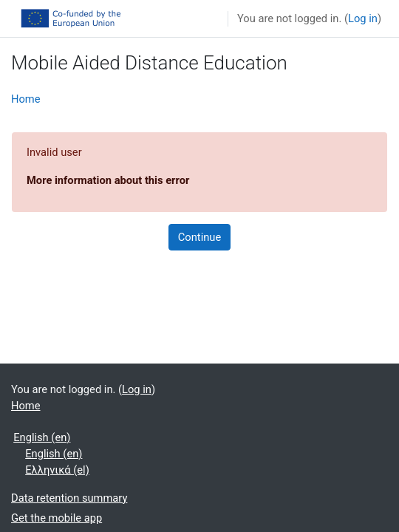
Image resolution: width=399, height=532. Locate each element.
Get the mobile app (57, 518)
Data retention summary (69, 498)
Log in (363, 18)
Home (26, 99)
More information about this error (108, 180)
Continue (199, 237)
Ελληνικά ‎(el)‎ (57, 470)
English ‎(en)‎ (42, 437)
